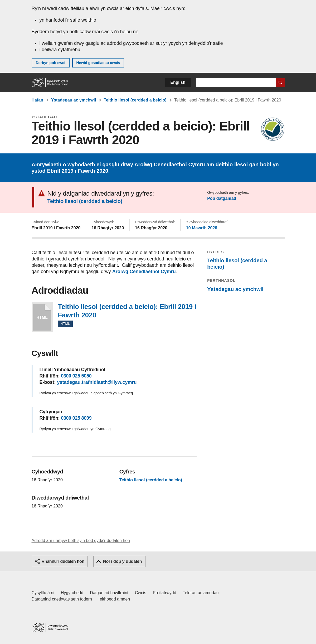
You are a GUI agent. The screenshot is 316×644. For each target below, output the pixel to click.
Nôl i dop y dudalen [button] (123, 561)
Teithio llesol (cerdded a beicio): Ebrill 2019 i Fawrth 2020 (42, 317)
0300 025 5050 (76, 376)
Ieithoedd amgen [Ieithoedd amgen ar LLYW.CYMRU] (114, 599)
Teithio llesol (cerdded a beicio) (135, 100)
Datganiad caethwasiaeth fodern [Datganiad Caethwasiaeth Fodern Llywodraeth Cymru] (62, 599)
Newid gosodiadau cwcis (98, 63)
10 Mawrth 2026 (202, 228)
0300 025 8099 (76, 418)
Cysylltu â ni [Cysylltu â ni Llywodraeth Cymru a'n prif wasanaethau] (43, 593)
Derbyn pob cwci (51, 63)
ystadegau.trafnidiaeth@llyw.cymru (97, 382)
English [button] (178, 82)
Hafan (37, 100)
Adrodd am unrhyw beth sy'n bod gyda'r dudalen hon (81, 541)
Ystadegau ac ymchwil (73, 100)
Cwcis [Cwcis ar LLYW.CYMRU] (141, 593)
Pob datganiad (222, 198)
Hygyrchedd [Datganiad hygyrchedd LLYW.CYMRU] (72, 593)
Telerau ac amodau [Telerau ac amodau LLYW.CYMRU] (201, 593)
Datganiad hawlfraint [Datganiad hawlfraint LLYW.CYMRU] (109, 593)
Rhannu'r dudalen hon (63, 561)
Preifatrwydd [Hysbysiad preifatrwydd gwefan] (165, 593)
